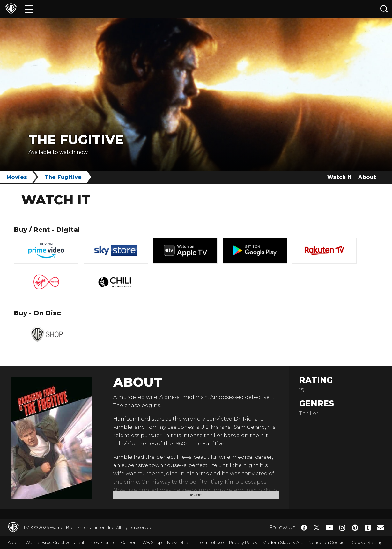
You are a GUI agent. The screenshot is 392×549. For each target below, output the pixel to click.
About (367, 177)
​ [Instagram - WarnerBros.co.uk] (342, 528)
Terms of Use (211, 542)
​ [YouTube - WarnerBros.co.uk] (329, 527)
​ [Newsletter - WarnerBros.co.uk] (381, 527)
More (196, 495)
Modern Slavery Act (283, 542)
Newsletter (178, 542)
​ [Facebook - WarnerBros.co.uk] (304, 528)
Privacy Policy (243, 542)
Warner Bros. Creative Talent (55, 542)
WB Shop (152, 542)
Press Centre (103, 542)
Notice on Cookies (327, 542)
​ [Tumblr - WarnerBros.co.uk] (368, 528)
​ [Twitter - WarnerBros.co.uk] (317, 528)
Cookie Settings (368, 542)
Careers (129, 542)
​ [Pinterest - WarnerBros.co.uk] (355, 528)
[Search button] (384, 9)
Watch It (339, 177)
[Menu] (29, 9)
